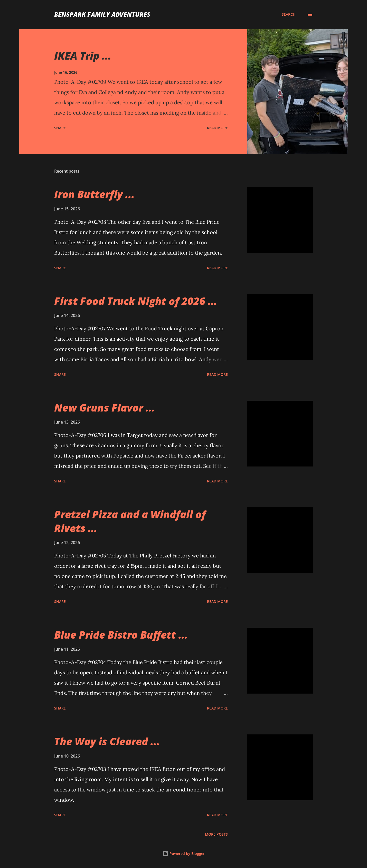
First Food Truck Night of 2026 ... (136, 301)
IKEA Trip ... (83, 56)
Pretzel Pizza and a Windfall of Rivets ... (130, 521)
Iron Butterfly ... (94, 194)
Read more (217, 128)
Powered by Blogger (183, 853)
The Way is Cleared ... (107, 741)
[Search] (289, 14)
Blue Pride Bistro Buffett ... (121, 635)
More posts (216, 834)
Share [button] (60, 128)
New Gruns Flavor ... (105, 408)
